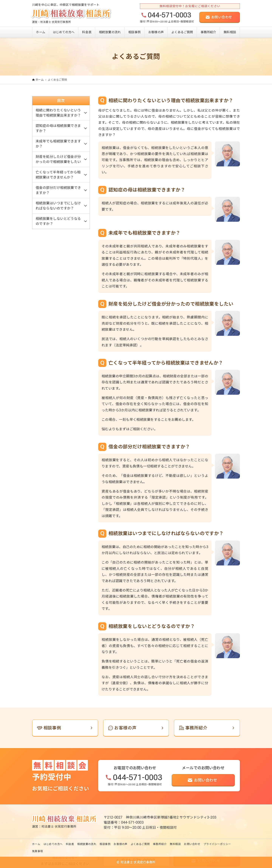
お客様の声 (121, 844)
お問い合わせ (192, 844)
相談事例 (105, 844)
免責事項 (38, 851)
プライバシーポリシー (217, 844)
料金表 (70, 844)
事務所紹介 (160, 844)
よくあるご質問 (140, 844)
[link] (65, 728)
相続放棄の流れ (87, 844)
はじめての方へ (53, 844)
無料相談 (175, 844)
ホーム (36, 844)
